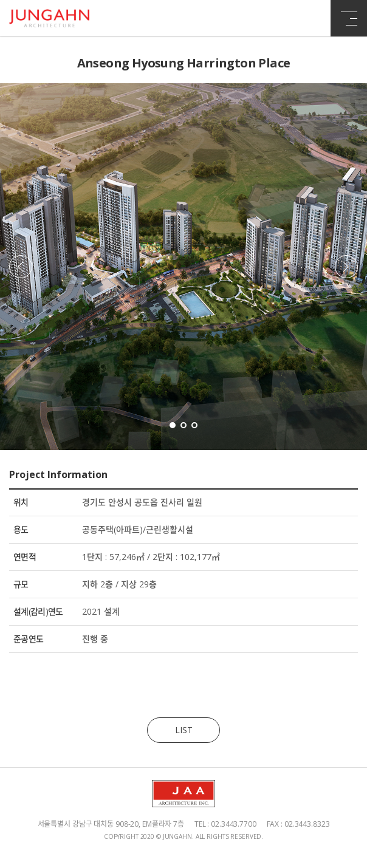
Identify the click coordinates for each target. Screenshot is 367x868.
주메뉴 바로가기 (0, 0)
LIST (184, 730)
